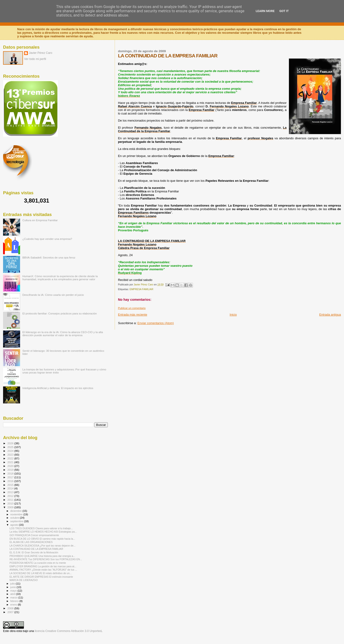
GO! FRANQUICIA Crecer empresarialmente (34, 535)
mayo (14, 591)
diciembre (16, 511)
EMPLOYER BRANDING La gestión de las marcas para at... (43, 566)
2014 (11, 488)
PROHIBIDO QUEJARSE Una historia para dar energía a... (42, 556)
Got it (284, 11)
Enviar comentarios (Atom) (156, 323)
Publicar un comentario (132, 308)
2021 (11, 462)
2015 (11, 485)
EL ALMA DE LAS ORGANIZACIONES (31, 542)
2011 (11, 500)
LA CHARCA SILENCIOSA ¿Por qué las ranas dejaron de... (42, 546)
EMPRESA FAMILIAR (141, 289)
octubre (15, 518)
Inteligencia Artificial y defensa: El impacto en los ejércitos (58, 388)
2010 (11, 503)
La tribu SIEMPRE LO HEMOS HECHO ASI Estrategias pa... (43, 532)
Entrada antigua (330, 315)
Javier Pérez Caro (41, 53)
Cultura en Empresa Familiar (40, 220)
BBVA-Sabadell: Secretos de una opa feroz (49, 257)
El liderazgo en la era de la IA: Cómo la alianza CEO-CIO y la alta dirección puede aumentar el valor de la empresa (63, 334)
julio (13, 584)
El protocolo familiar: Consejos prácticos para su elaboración (60, 313)
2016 (11, 481)
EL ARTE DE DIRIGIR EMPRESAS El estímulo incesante (41, 577)
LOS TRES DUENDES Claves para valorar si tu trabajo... (41, 528)
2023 (11, 455)
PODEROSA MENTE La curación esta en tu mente (38, 563)
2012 (11, 496)
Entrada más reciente (133, 315)
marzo (14, 597)
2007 (11, 612)
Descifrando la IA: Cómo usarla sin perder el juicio (53, 295)
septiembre (17, 521)
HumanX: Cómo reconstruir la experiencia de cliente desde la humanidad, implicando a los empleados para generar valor (60, 278)
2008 (11, 608)
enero (14, 605)
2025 (11, 447)
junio (14, 587)
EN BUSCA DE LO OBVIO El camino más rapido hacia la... (42, 539)
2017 (11, 477)
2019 (11, 470)
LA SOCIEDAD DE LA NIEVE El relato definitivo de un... (41, 573)
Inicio (233, 315)
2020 (11, 466)
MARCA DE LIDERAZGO (24, 580)
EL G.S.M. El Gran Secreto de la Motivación (34, 552)
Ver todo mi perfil (35, 59)
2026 (11, 443)
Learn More (265, 11)
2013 (11, 492)
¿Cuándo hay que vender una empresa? (47, 239)
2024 (11, 451)
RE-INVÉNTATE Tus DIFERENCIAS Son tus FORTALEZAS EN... (46, 559)
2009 (11, 507)
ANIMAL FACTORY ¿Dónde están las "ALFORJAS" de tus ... (43, 570)
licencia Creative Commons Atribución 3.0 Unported (68, 631)
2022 (11, 458)
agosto (15, 525)
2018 (11, 473)
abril (13, 594)
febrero (15, 601)
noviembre (17, 514)
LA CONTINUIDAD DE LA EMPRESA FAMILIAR (36, 549)
